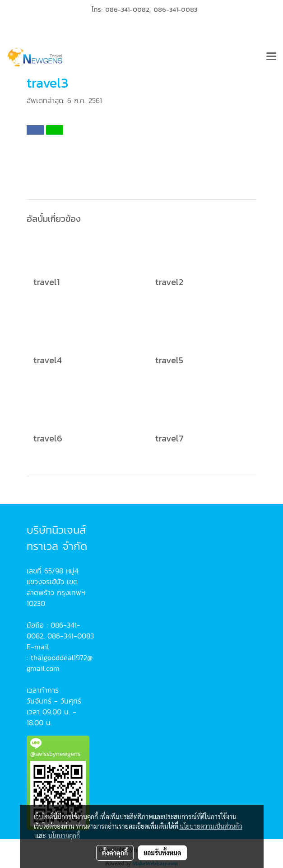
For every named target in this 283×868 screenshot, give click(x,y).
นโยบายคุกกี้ (64, 835)
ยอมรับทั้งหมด (162, 853)
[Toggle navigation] (271, 57)
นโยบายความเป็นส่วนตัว (211, 826)
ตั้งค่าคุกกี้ (115, 853)
